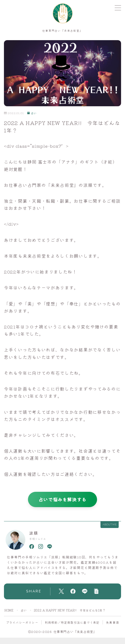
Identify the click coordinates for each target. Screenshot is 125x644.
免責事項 (112, 622)
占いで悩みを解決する (62, 499)
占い (32, 113)
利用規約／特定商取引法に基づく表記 (72, 622)
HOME (9, 610)
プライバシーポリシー (22, 622)
